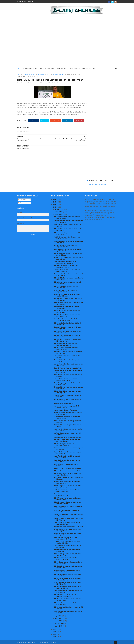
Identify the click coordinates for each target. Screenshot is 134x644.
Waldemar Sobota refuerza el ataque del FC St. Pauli (69, 274)
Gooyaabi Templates (50, 642)
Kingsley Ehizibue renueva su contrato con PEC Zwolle (68, 352)
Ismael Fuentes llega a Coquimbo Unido (68, 367)
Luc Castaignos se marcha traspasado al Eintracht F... (69, 241)
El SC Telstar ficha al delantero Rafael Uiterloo (66, 348)
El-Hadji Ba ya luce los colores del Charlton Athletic (67, 440)
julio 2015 (59, 211)
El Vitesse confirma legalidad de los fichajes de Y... (68, 331)
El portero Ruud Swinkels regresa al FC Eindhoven (69, 607)
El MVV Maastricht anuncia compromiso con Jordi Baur (68, 574)
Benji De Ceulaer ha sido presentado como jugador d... (67, 311)
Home (19, 69)
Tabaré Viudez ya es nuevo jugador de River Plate (68, 395)
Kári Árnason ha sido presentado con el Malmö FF (68, 375)
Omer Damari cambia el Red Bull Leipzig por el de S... (66, 319)
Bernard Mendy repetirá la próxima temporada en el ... (67, 307)
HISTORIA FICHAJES (89, 69)
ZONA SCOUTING (75, 69)
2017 (55, 201)
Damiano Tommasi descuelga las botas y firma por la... (68, 533)
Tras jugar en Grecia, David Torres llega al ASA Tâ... (67, 523)
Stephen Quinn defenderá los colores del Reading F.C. (67, 315)
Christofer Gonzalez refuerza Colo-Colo (69, 526)
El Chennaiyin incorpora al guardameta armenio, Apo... (68, 566)
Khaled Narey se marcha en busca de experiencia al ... (67, 482)
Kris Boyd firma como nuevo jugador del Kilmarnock (69, 478)
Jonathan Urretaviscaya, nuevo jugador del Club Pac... (68, 429)
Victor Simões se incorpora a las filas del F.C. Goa (69, 519)
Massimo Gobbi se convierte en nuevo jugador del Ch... (67, 249)
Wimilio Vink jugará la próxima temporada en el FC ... (66, 537)
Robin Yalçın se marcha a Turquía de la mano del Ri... (69, 257)
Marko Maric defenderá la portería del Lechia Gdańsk (68, 253)
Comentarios (23, 202)
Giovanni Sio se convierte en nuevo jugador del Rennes (67, 294)
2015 (55, 206)
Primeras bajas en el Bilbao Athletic (68, 436)
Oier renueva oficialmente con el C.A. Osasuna (68, 464)
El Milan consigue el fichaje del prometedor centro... (66, 266)
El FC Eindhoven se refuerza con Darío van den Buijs (68, 562)
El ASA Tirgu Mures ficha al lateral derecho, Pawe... (67, 498)
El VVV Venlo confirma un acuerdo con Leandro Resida (68, 599)
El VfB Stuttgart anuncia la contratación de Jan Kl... (64, 444)
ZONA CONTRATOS (62, 69)
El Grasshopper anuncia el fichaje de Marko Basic (68, 229)
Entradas (22, 199)
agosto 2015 (59, 208)
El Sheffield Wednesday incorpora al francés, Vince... (67, 335)
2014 (55, 628)
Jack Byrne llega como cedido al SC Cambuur (67, 356)
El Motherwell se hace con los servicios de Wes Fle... (65, 595)
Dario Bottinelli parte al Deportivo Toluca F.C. (67, 360)
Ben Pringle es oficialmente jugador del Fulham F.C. (68, 570)
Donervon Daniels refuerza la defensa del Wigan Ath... (68, 327)
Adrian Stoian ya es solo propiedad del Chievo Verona (68, 371)
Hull (49, 74)
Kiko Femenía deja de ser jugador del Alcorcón (68, 421)
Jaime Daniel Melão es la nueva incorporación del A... (66, 379)
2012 (55, 633)
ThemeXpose (28, 642)
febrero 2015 (59, 623)
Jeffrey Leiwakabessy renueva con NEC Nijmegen (68, 433)
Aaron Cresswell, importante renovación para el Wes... (69, 364)
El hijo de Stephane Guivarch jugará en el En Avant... (69, 282)
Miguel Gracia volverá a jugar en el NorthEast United (67, 502)
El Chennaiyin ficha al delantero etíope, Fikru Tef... (66, 558)
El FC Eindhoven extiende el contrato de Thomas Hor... (68, 578)
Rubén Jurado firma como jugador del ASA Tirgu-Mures (68, 529)
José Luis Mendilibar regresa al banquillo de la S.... (66, 290)
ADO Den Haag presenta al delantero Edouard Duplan (67, 417)
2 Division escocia (29, 74)
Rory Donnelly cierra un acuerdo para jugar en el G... (68, 554)
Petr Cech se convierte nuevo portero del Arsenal (68, 460)
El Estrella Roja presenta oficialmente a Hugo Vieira (69, 278)
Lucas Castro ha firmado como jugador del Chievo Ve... (68, 452)
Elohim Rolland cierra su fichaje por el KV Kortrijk (68, 603)
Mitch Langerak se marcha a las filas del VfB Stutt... (68, 486)
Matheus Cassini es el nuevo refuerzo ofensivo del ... (68, 399)
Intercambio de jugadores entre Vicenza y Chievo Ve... (69, 387)
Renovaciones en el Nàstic (64, 403)
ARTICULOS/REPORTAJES (47, 69)
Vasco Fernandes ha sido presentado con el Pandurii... (69, 514)
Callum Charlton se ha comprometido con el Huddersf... (69, 298)
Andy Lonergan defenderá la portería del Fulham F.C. (67, 583)
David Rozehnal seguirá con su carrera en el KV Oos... (68, 413)
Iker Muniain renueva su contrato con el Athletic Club (68, 494)
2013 (55, 631)
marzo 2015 (59, 620)
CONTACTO (31, 2)
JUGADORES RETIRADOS (30, 69)
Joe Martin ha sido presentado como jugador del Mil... (67, 542)
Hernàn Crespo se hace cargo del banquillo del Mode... (66, 245)
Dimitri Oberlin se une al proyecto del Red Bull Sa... (69, 303)
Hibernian (41, 74)
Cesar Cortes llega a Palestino (66, 409)
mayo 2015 (58, 615)
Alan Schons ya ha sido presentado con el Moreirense (68, 591)
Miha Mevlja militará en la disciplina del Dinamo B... (68, 506)
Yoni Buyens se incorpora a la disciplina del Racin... (65, 262)
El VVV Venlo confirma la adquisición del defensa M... (68, 339)
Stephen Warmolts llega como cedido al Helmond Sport (68, 550)
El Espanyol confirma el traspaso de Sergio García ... (67, 473)
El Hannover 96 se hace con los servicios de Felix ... (66, 344)
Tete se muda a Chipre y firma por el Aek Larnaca (68, 546)
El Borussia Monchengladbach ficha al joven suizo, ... (68, 323)
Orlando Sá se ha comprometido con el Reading (68, 425)
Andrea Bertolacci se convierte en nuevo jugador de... (67, 490)
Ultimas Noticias (59, 74)
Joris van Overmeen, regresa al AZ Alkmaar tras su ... (67, 406)
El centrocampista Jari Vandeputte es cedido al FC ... (68, 587)
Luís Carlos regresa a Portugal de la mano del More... (68, 510)
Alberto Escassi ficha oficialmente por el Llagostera (69, 221)
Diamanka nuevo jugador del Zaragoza (67, 468)
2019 (55, 199)
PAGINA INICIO (22, 2)
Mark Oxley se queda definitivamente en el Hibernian (69, 383)
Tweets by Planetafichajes (96, 79)
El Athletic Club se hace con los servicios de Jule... (66, 286)
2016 (55, 204)
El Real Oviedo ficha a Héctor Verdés (68, 470)
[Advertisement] (30, 36)
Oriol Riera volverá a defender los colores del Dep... (67, 237)
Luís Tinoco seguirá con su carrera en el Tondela (68, 611)
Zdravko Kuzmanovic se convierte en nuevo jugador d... (67, 270)
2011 (55, 636)
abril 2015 (59, 618)
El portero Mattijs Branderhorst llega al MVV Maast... (68, 233)
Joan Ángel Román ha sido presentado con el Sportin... (67, 456)
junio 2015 (59, 214)
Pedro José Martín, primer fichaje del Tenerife (68, 225)
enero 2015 (59, 625)
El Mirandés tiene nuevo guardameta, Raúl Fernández (67, 217)
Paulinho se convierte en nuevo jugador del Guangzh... (69, 448)
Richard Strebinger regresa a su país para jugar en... (68, 391)
